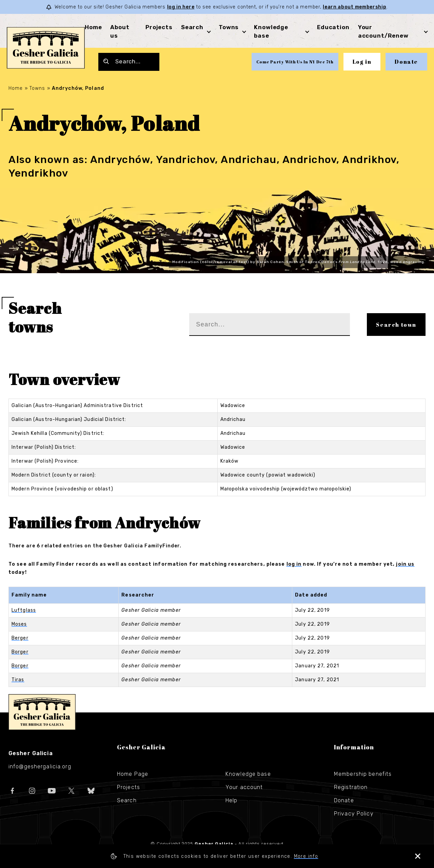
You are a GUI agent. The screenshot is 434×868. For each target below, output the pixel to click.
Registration (351, 787)
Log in (362, 62)
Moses (19, 624)
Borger (20, 652)
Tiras (18, 680)
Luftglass (24, 610)
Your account (244, 787)
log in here (181, 7)
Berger (20, 638)
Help (231, 800)
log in (294, 564)
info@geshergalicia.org (40, 766)
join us (405, 564)
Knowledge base (248, 774)
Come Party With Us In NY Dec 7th (295, 62)
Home (93, 27)
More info (306, 856)
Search (192, 27)
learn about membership (354, 7)
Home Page (133, 774)
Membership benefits (363, 774)
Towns (229, 27)
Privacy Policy (354, 814)
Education (333, 27)
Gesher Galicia (42, 712)
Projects (159, 27)
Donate (406, 62)
